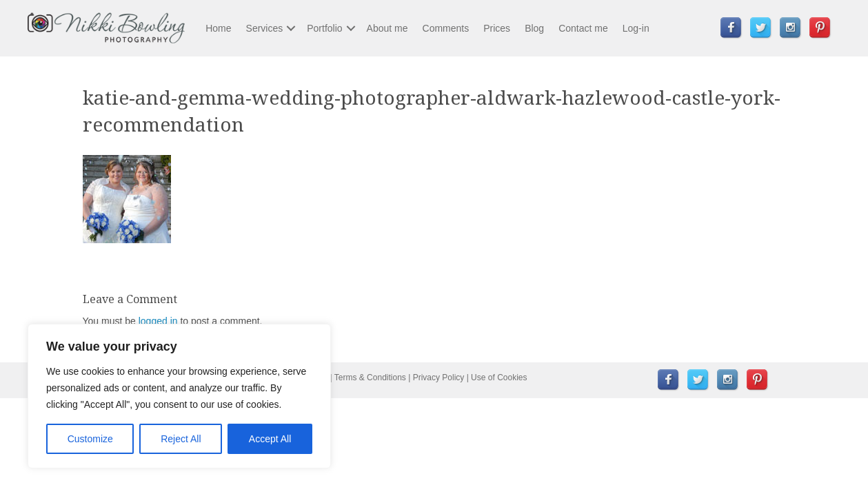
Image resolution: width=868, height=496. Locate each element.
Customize (90, 439)
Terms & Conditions (370, 378)
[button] (291, 28)
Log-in (636, 28)
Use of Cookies (499, 378)
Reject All (181, 439)
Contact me (583, 28)
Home (218, 28)
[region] (179, 396)
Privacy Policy (439, 378)
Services (265, 28)
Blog (534, 28)
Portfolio (324, 28)
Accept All (270, 439)
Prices (497, 28)
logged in (158, 321)
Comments (446, 28)
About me (387, 28)
